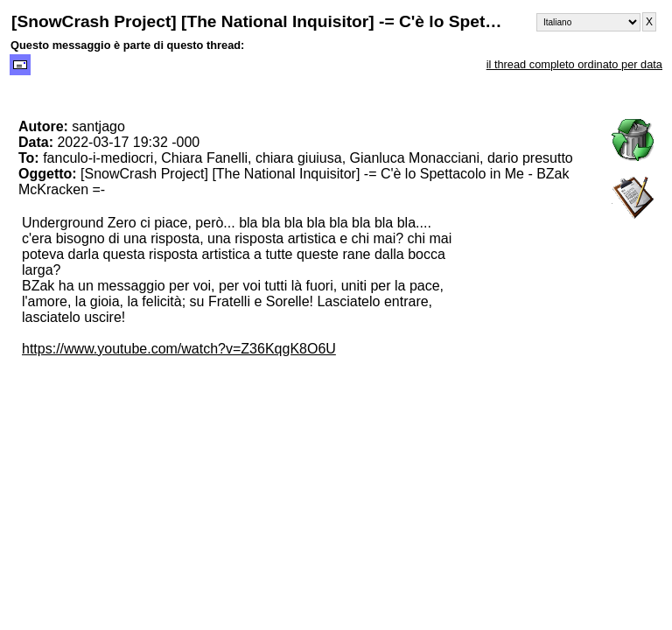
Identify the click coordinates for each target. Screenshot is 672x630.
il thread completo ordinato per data (574, 64)
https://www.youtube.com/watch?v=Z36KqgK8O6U (179, 349)
